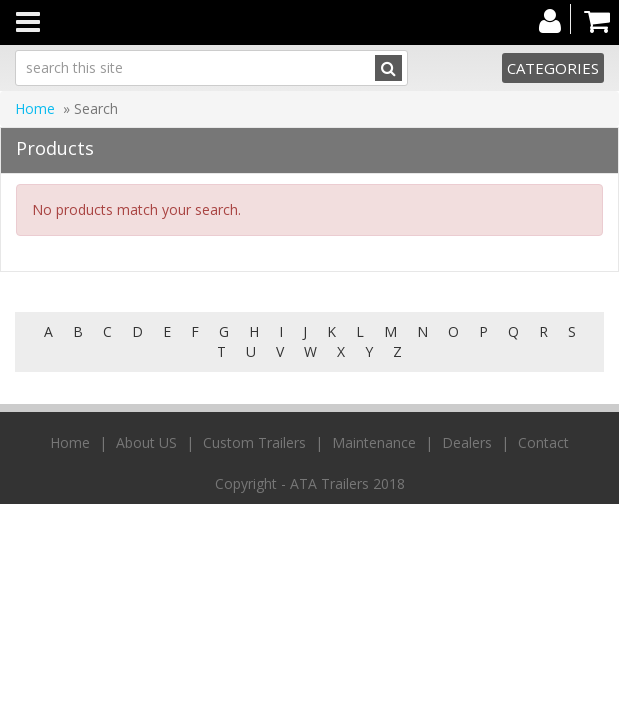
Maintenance (374, 442)
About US (146, 442)
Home (35, 108)
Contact (543, 442)
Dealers (467, 442)
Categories (553, 68)
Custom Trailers (254, 442)
